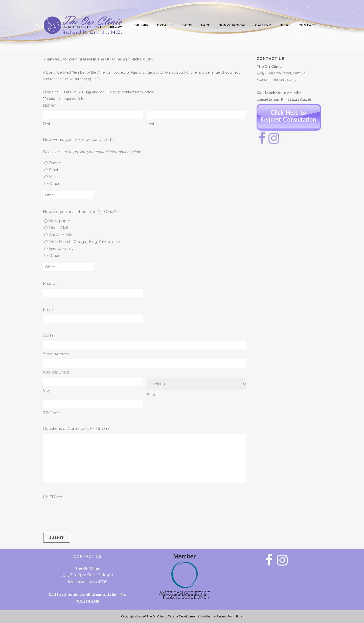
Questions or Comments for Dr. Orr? (76, 429)
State (152, 395)
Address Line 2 (56, 372)
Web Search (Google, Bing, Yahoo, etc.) (85, 242)
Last (151, 124)
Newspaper (60, 221)
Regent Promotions (230, 616)
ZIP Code (51, 413)
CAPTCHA (53, 497)
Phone (55, 163)
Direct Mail (59, 228)
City (46, 390)
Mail (53, 177)
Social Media (61, 235)
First (47, 124)
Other (54, 184)
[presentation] (81, 512)
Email (54, 170)
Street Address (56, 354)
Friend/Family (61, 248)
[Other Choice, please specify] (68, 195)
